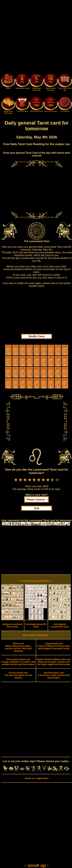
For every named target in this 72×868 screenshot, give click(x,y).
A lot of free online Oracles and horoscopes (54, 675)
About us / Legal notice (37, 778)
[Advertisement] (36, 37)
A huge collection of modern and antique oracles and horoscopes (18, 662)
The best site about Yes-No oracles (18, 675)
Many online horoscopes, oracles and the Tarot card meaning (18, 647)
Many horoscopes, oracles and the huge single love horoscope (54, 662)
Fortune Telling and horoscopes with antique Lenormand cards (54, 646)
